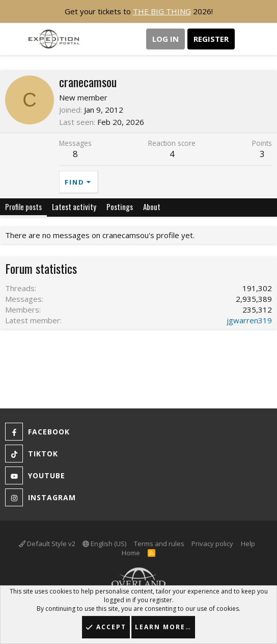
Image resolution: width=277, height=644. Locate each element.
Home (131, 553)
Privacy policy (212, 544)
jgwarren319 (249, 320)
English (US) (104, 544)
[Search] (265, 39)
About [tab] (152, 207)
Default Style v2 (47, 544)
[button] (14, 39)
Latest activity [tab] (74, 207)
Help (248, 544)
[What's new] (245, 39)
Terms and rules (159, 544)
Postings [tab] (120, 207)
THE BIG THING (162, 11)
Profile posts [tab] (23, 207)
